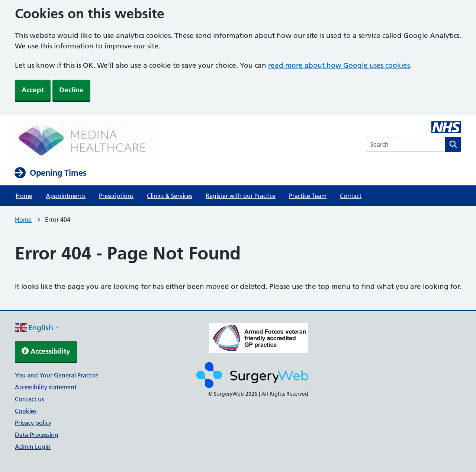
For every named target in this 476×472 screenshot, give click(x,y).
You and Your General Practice (57, 375)
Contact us (29, 399)
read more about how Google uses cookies (339, 65)
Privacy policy (33, 423)
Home (24, 196)
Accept (33, 90)
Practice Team (308, 196)
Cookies (26, 411)
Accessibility (46, 351)
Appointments (66, 196)
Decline (71, 90)
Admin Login (33, 447)
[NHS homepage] (84, 141)
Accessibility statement (46, 387)
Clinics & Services (170, 196)
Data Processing (37, 435)
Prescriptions (116, 196)
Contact (351, 196)
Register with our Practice (241, 196)
